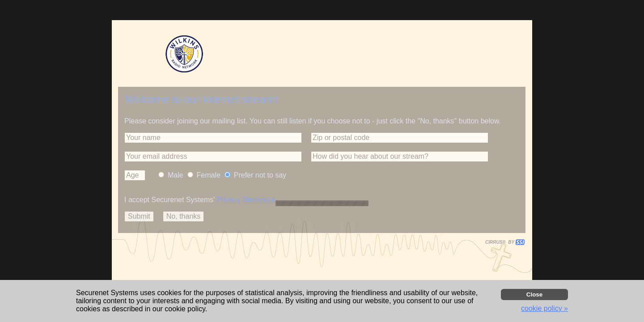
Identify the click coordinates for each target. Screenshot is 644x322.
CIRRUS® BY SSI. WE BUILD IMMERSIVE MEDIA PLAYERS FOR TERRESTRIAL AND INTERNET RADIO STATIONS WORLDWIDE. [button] (501, 242)
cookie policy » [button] (544, 308)
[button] (213, 138)
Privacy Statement (246, 200)
